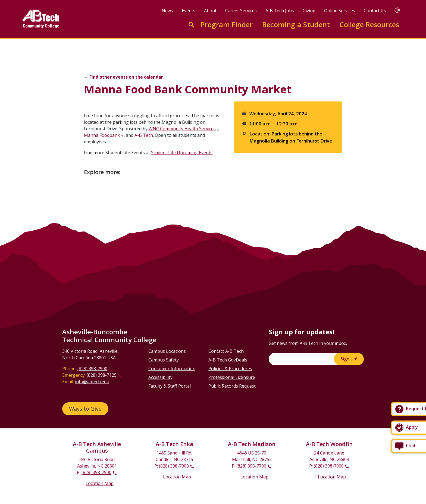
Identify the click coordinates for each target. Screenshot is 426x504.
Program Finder (227, 25)
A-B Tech (144, 135)
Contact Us (375, 11)
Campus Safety (164, 360)
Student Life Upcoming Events (182, 153)
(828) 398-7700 (251, 466)
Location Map (100, 483)
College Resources (369, 25)
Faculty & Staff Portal (170, 386)
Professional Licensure (232, 377)
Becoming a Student (296, 25)
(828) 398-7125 (102, 375)
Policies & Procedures (230, 369)
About (210, 11)
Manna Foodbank (102, 135)
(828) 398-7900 (92, 369)
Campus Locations (167, 351)
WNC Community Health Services (182, 129)
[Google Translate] (397, 10)
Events (189, 11)
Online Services (340, 11)
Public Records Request (232, 386)
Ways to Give (85, 409)
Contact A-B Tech (226, 351)
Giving (309, 11)
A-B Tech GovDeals (228, 360)
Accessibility (160, 377)
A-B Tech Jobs (280, 11)
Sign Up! (349, 359)
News (167, 11)
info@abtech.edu (92, 382)
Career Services (241, 11)
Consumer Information (172, 369)
